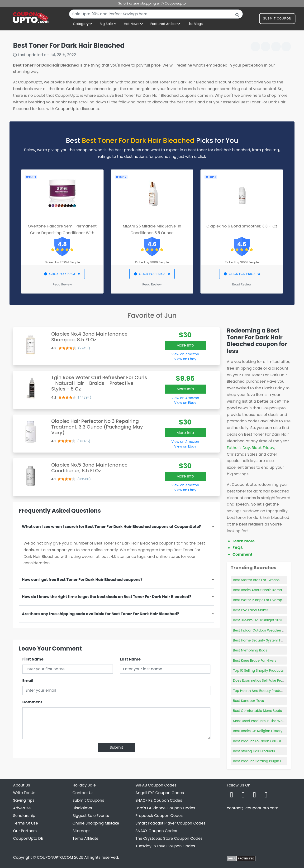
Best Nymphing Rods (250, 650)
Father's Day (238, 448)
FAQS (238, 548)
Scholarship (24, 816)
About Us (21, 785)
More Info (185, 345)
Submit (116, 747)
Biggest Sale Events (91, 816)
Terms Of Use (26, 823)
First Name (33, 659)
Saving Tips (24, 800)
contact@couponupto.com (253, 808)
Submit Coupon (277, 19)
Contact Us (83, 793)
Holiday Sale (84, 785)
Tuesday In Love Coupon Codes (165, 846)
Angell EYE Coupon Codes (160, 793)
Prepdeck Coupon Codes (159, 816)
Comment (32, 702)
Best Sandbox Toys (248, 701)
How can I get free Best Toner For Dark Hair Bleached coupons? (82, 580)
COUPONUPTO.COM (55, 857)
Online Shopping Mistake (96, 823)
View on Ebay (185, 359)
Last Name (130, 659)
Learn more (244, 541)
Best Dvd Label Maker (251, 610)
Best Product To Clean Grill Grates (261, 741)
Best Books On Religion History (258, 731)
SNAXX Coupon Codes (156, 831)
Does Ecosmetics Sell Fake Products (262, 680)
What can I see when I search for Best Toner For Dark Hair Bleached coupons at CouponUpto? (111, 527)
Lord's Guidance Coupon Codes (165, 808)
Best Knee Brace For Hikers (255, 661)
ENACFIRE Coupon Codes (159, 800)
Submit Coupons (88, 800)
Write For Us (24, 793)
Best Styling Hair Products (254, 751)
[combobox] (156, 14)
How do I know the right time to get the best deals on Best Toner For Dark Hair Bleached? (107, 597)
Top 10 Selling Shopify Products (258, 670)
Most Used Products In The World (260, 721)
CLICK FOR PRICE (62, 274)
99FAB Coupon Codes (156, 785)
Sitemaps (81, 831)
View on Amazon (185, 354)
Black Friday (263, 448)
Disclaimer (82, 808)
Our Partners (25, 831)
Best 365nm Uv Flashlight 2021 (258, 620)
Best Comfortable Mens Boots (257, 711)
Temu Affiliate (85, 838)
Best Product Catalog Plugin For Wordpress (268, 761)
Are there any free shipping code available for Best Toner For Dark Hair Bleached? (100, 614)
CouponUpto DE (28, 838)
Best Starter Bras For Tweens (256, 580)
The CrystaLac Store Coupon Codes (169, 838)
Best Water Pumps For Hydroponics (262, 600)
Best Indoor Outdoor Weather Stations (264, 630)
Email (28, 681)
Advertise (22, 808)
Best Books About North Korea (257, 590)
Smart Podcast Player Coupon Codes (170, 823)
